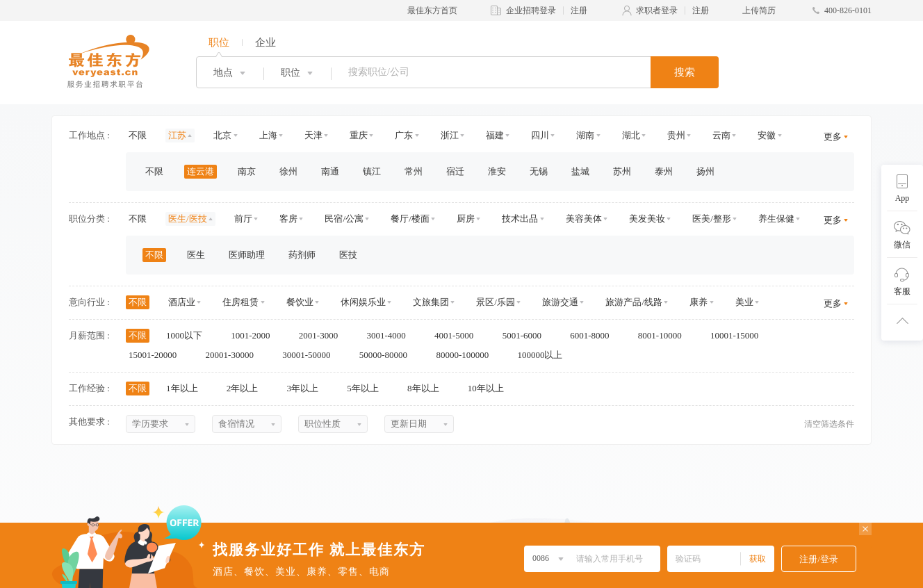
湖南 (585, 135)
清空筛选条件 (829, 424)
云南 (721, 135)
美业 (744, 302)
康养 (699, 302)
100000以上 (544, 355)
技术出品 (520, 219)
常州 (414, 171)
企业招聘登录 (531, 10)
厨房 (466, 219)
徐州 (288, 171)
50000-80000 (388, 355)
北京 (222, 135)
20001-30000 (235, 355)
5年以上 (367, 388)
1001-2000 (255, 335)
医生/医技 (188, 219)
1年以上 (187, 388)
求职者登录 (657, 10)
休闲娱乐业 (363, 302)
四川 (540, 135)
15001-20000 (157, 355)
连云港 (201, 171)
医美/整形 (712, 219)
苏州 (622, 171)
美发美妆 (647, 219)
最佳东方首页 (432, 10)
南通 (330, 171)
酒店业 (182, 302)
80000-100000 (467, 355)
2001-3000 (323, 335)
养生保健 (776, 219)
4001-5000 (459, 335)
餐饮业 (300, 302)
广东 (404, 135)
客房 (288, 219)
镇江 (372, 171)
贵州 (676, 135)
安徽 (767, 135)
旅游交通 (560, 302)
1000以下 (189, 335)
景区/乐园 (496, 302)
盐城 (580, 171)
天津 (313, 135)
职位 (219, 42)
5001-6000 (527, 335)
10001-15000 (739, 335)
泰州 (664, 171)
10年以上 (490, 388)
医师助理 (247, 255)
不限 (138, 135)
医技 (348, 255)
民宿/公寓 (344, 219)
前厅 (243, 219)
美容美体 (584, 219)
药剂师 (302, 255)
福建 (495, 135)
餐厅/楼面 (410, 219)
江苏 (177, 135)
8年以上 (428, 388)
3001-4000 (391, 335)
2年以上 (247, 388)
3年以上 (308, 388)
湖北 (631, 135)
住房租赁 (240, 302)
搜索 (685, 72)
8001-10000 (664, 335)
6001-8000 (594, 335)
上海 (268, 135)
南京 (247, 171)
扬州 (705, 171)
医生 (196, 255)
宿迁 (455, 171)
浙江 (450, 135)
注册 (579, 10)
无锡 (539, 171)
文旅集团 (431, 302)
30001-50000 (311, 355)
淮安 (497, 171)
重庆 (359, 135)
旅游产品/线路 (634, 302)
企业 (266, 42)
